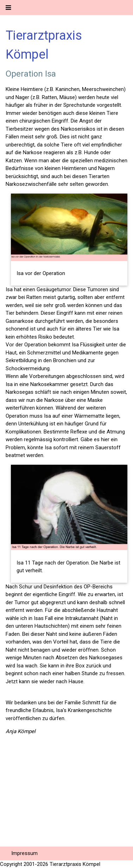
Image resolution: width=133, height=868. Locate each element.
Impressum (24, 853)
